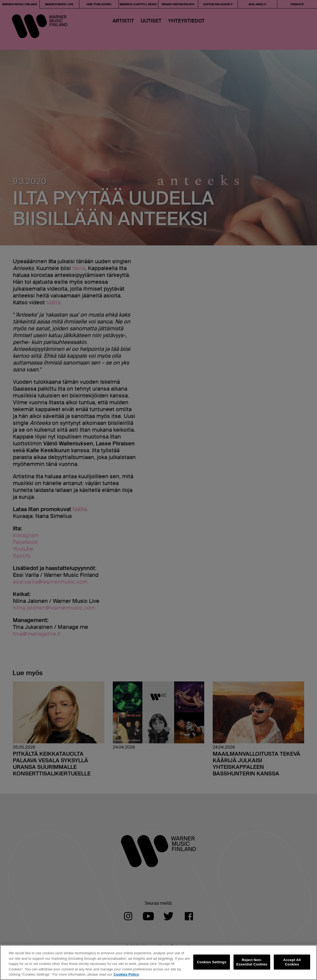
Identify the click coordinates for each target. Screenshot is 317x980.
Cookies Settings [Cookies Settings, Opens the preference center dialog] (212, 962)
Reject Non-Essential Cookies (252, 962)
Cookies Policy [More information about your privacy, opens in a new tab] (126, 974)
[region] (158, 962)
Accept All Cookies (292, 962)
